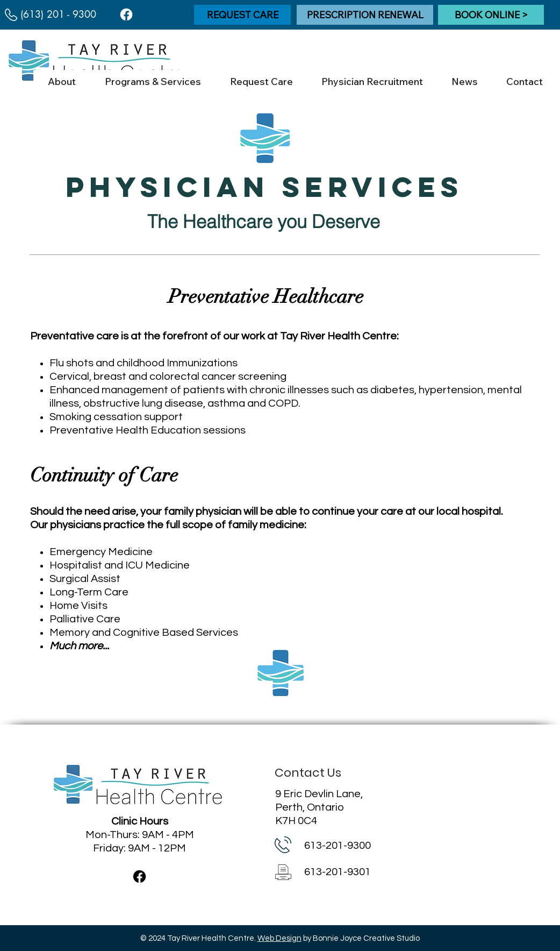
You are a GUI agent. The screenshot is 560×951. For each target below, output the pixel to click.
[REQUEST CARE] (242, 15)
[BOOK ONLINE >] (491, 15)
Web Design (279, 938)
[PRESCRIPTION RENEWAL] (365, 15)
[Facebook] (126, 15)
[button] (62, 82)
